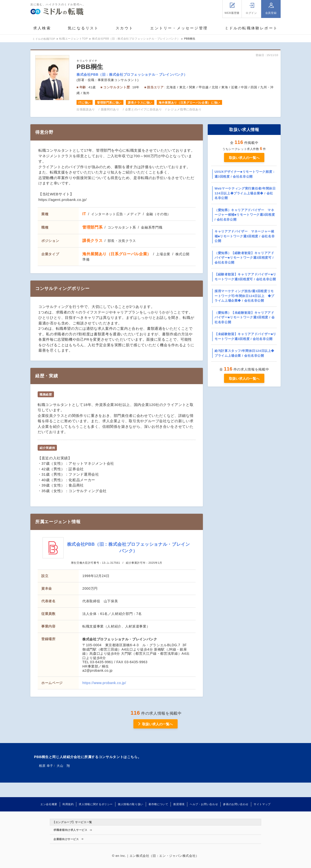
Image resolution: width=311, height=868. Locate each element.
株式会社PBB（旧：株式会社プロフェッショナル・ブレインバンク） (132, 74)
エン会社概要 (49, 804)
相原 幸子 (46, 766)
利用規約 (68, 804)
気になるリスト (83, 28)
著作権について (158, 804)
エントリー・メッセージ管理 (179, 28)
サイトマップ (262, 804)
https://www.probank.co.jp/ (104, 683)
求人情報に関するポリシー (96, 804)
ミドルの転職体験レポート (251, 28)
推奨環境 (179, 804)
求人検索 (42, 28)
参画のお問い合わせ (236, 804)
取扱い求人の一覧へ (244, 158)
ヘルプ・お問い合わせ (204, 804)
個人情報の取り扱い (131, 804)
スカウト (125, 28)
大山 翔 (63, 766)
